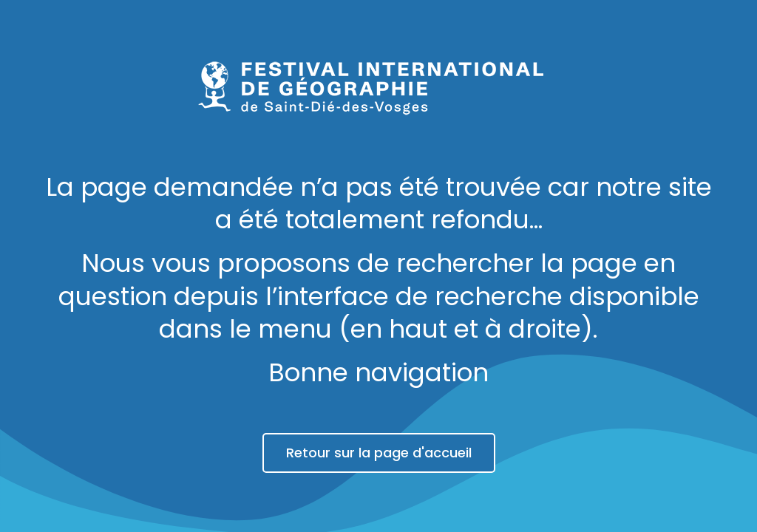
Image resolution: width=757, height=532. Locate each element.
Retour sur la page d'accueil (379, 453)
